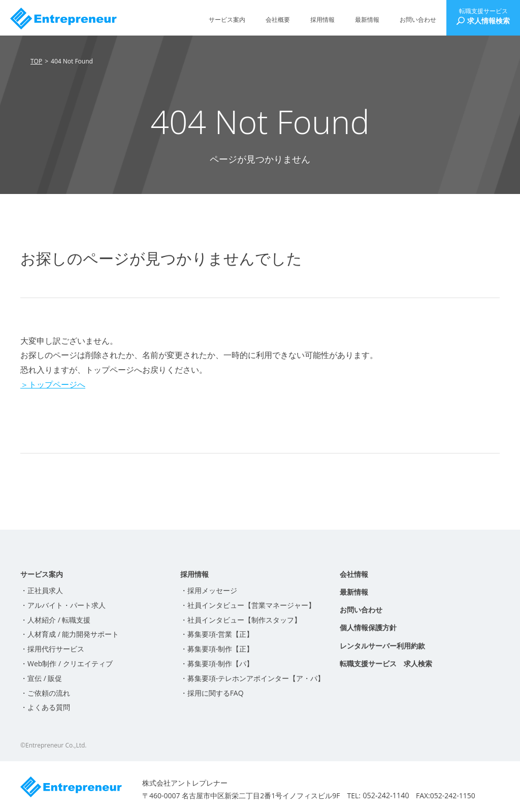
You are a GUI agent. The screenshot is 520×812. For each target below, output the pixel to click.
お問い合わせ (418, 20)
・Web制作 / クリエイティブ (67, 663)
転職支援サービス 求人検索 (386, 663)
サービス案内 (227, 20)
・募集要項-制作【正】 (217, 649)
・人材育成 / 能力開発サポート (70, 634)
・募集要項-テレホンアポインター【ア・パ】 (253, 678)
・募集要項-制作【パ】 (217, 663)
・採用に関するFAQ (212, 693)
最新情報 (367, 20)
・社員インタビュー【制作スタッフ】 (241, 620)
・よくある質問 (45, 707)
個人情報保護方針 (368, 627)
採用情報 (322, 20)
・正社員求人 (42, 590)
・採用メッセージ (209, 590)
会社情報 (354, 574)
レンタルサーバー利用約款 (382, 646)
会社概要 (278, 20)
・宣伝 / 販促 (41, 678)
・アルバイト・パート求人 (63, 605)
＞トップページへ (53, 384)
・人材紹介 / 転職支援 (55, 620)
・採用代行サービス (52, 649)
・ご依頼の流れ (45, 693)
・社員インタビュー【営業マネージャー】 (248, 605)
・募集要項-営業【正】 (217, 634)
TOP (36, 61)
